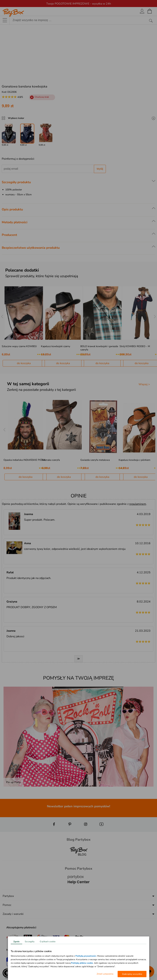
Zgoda (16, 942)
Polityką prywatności (86, 956)
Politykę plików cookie (82, 963)
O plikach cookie (48, 942)
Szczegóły (30, 942)
